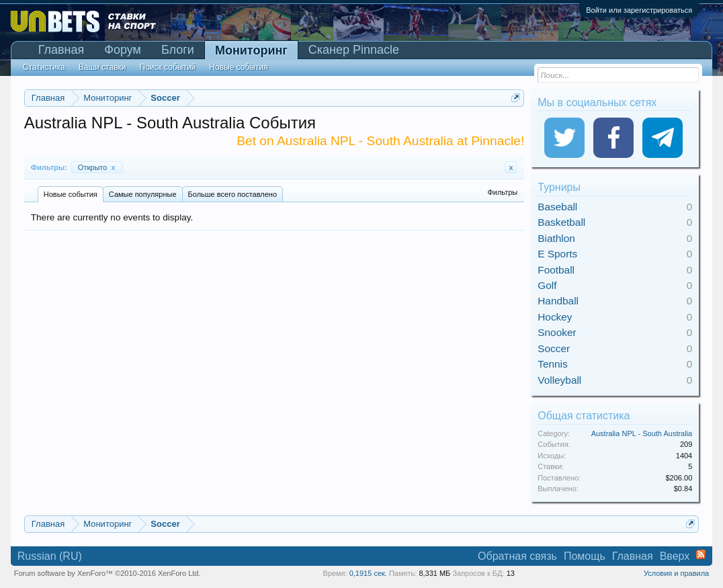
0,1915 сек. (368, 573)
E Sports (557, 254)
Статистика (44, 67)
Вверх (675, 556)
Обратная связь (517, 556)
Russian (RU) (50, 556)
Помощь (585, 556)
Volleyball (559, 380)
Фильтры (502, 192)
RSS (701, 554)
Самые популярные (143, 194)
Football (556, 270)
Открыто (97, 167)
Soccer (554, 348)
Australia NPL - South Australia (642, 433)
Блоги (178, 50)
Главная (61, 50)
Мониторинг (251, 50)
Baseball (557, 207)
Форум (123, 50)
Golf (547, 285)
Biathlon (556, 238)
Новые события (71, 194)
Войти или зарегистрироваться (639, 10)
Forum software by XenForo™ (108, 573)
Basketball (561, 222)
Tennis (553, 364)
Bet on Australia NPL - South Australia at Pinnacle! (380, 141)
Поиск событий (168, 67)
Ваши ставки (102, 67)
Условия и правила (676, 573)
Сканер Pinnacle (354, 50)
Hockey (555, 317)
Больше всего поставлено (232, 194)
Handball (558, 301)
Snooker (557, 332)
